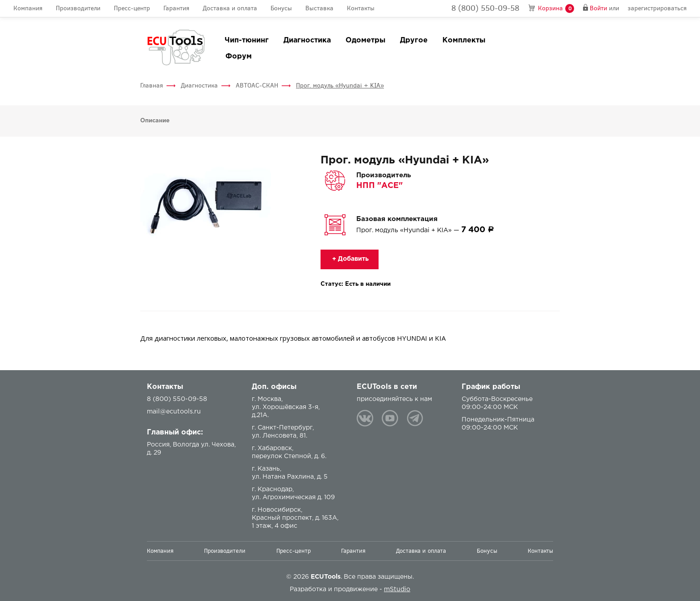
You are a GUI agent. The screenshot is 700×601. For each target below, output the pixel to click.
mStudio (397, 589)
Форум (239, 56)
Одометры (365, 40)
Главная (152, 86)
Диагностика (307, 40)
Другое (414, 40)
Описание (155, 121)
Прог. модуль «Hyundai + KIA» (340, 86)
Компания (28, 8)
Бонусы (281, 8)
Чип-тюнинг (247, 40)
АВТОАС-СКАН (257, 86)
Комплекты (464, 40)
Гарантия (176, 8)
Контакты (361, 8)
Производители (78, 8)
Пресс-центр (132, 8)
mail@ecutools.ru (174, 412)
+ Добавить (350, 259)
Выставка (319, 8)
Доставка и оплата (230, 8)
